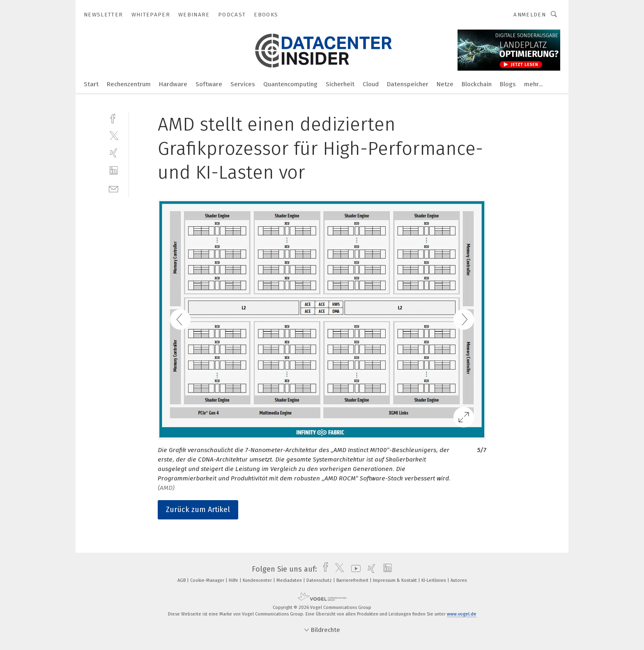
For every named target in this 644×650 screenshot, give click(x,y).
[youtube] (354, 569)
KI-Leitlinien (434, 580)
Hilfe (234, 580)
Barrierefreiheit (353, 580)
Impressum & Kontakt (396, 580)
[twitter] (114, 135)
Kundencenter (258, 580)
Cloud (371, 84)
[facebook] (114, 118)
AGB (182, 580)
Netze (445, 84)
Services (243, 84)
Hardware (173, 84)
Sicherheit (340, 84)
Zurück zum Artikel (198, 510)
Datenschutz (320, 580)
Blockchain (477, 84)
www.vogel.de (462, 614)
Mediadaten (290, 580)
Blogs (508, 84)
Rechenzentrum (129, 84)
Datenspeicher (408, 84)
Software (209, 84)
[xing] (114, 153)
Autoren (459, 580)
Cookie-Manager (208, 580)
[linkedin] (114, 171)
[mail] (114, 188)
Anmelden (530, 15)
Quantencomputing (290, 84)
